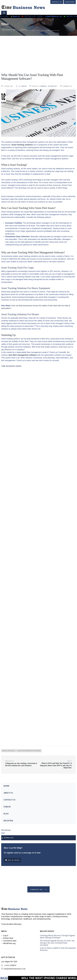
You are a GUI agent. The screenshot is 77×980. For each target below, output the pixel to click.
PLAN (6, 814)
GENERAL (44, 86)
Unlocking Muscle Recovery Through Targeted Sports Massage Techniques (57, 937)
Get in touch (12, 860)
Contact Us (39, 890)
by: (21, 86)
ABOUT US (8, 793)
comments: (66, 86)
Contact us (57, 2)
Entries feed (8, 938)
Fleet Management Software (29, 751)
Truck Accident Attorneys (11, 924)
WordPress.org (9, 943)
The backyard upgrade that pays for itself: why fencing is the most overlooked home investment (57, 943)
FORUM (7, 807)
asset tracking (9, 751)
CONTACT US (10, 800)
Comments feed (10, 941)
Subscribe (70, 2)
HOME (7, 786)
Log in (6, 936)
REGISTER (8, 821)
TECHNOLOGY (53, 86)
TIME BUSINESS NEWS (11, 366)
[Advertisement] (38, 51)
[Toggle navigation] (4, 13)
